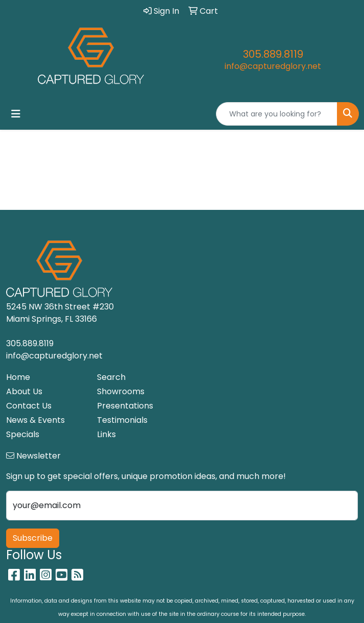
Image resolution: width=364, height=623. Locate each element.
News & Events (35, 420)
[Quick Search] (277, 114)
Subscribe (33, 538)
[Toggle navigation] (16, 114)
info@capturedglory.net (273, 66)
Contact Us (29, 406)
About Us (24, 391)
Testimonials (122, 420)
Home (18, 377)
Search (111, 377)
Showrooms (121, 391)
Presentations (125, 406)
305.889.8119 (273, 54)
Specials (23, 434)
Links (106, 434)
